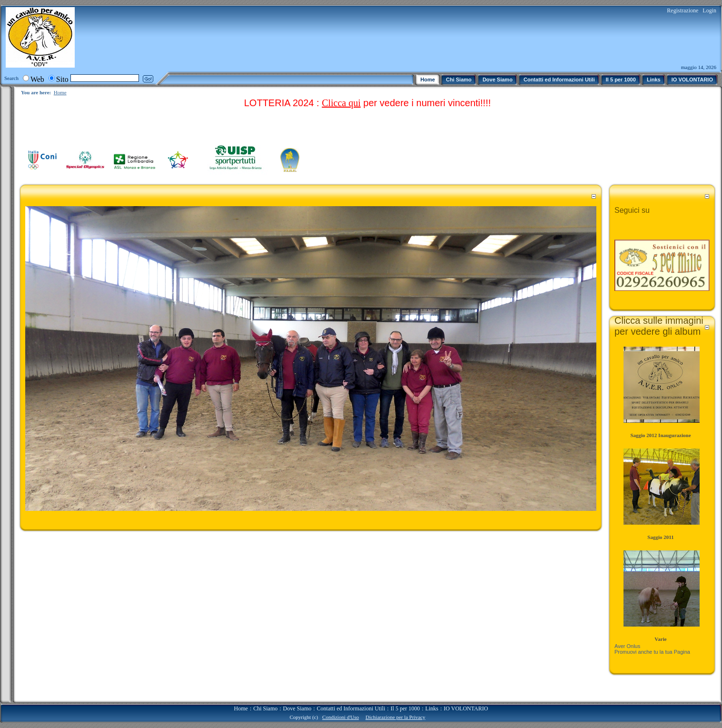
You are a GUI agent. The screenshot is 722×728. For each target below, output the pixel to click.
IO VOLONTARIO (466, 708)
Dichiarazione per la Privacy (396, 717)
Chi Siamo (265, 708)
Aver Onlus (627, 646)
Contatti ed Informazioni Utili (351, 708)
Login (709, 10)
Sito (62, 79)
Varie (660, 639)
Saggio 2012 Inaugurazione (660, 435)
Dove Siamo (297, 708)
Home (60, 92)
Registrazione (682, 10)
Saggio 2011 (660, 537)
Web (37, 79)
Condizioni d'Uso (341, 717)
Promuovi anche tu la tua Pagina (652, 652)
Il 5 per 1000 (406, 708)
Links (432, 708)
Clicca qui (341, 103)
